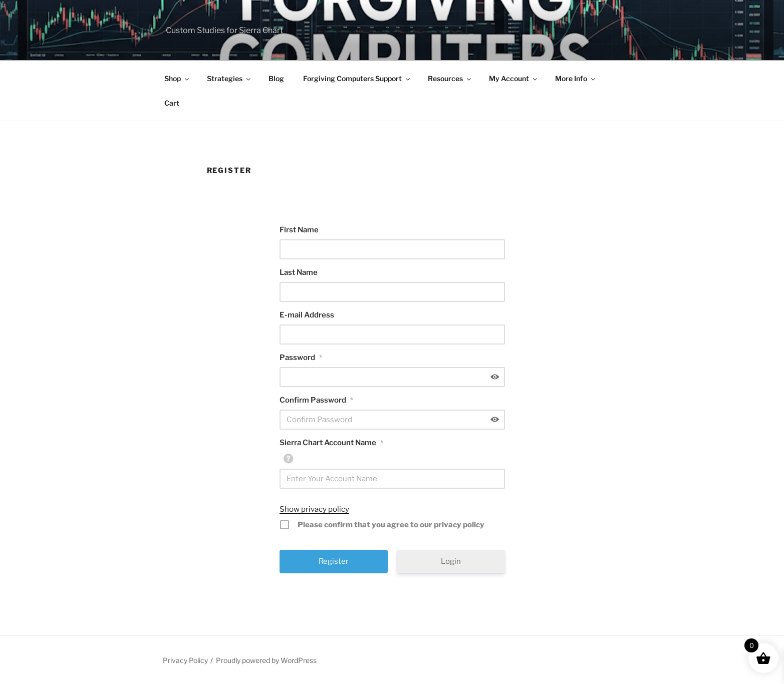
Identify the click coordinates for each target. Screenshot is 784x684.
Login (451, 561)
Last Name (299, 272)
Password (301, 358)
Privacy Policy (185, 660)
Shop (177, 78)
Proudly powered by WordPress (266, 660)
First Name (299, 230)
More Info (576, 78)
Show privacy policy (314, 509)
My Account (514, 78)
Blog (276, 78)
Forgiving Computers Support (357, 78)
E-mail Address (307, 315)
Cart (172, 103)
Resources (450, 78)
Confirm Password (316, 400)
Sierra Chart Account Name (331, 443)
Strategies (229, 78)
